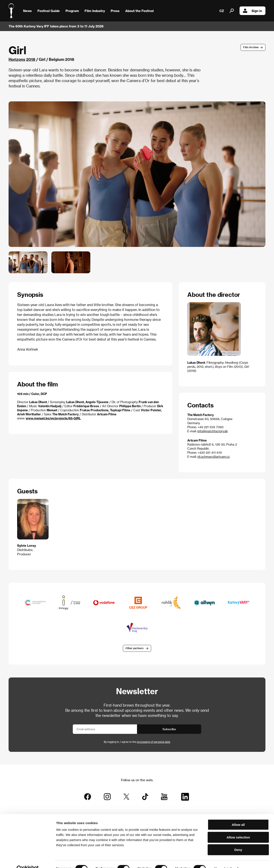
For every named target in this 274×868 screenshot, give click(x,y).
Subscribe (169, 729)
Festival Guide (49, 11)
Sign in (252, 11)
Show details (224, 860)
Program (72, 11)
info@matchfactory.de (213, 431)
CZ (222, 11)
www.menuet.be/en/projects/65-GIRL (53, 418)
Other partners (134, 649)
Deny (238, 841)
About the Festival (139, 11)
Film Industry (95, 11)
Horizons (17, 59)
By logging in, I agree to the (137, 742)
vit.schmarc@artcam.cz (214, 457)
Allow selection (238, 828)
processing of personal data (153, 742)
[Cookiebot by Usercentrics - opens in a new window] (28, 860)
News (27, 11)
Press (115, 11)
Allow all (238, 816)
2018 (31, 59)
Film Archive (251, 47)
